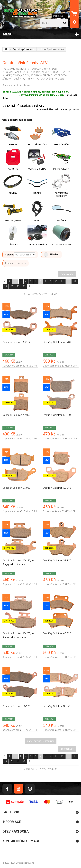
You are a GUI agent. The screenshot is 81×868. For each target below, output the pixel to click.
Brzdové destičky (37, 144)
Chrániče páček (61, 144)
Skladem (52, 255)
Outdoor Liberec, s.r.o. (25, 863)
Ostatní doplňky (37, 169)
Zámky (37, 220)
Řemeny (13, 193)
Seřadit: (9, 255)
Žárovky (13, 245)
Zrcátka (61, 220)
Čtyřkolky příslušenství (23, 49)
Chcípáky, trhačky (37, 245)
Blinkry (13, 144)
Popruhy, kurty (61, 169)
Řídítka (37, 193)
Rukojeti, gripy (13, 220)
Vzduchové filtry (61, 245)
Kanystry (13, 169)
